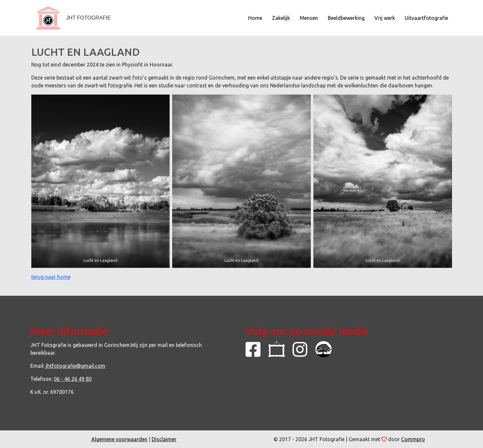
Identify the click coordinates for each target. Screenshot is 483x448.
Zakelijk (281, 18)
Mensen (309, 18)
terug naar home (51, 277)
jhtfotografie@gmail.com (75, 366)
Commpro (413, 439)
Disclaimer (164, 439)
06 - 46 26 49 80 (73, 379)
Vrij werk (385, 18)
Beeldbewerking (346, 18)
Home (255, 18)
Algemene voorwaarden (119, 439)
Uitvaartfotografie (426, 18)
